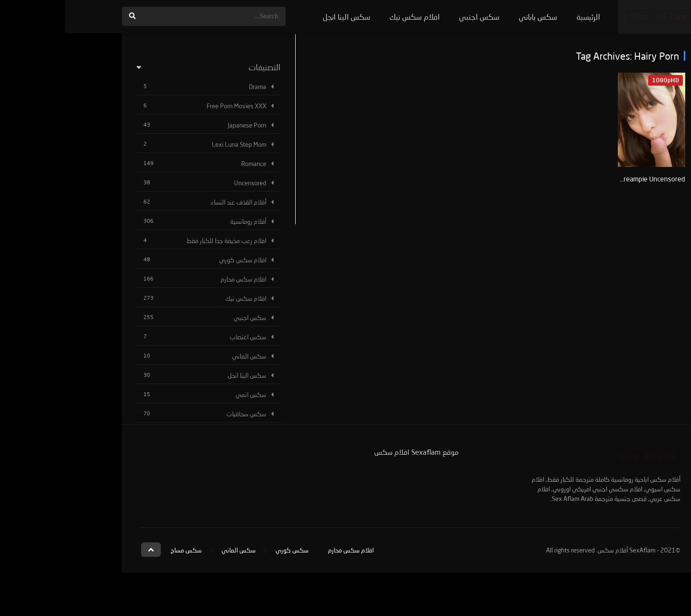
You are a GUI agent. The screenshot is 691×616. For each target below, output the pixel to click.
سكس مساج (121, 550)
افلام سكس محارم (178, 279)
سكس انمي (186, 395)
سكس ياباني (473, 17)
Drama (193, 87)
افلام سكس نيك (350, 17)
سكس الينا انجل (281, 17)
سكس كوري (227, 550)
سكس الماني (184, 356)
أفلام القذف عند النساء (174, 202)
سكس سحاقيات (181, 414)
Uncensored (185, 183)
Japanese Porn (182, 125)
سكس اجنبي (414, 17)
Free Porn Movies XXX (171, 106)
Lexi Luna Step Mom (174, 144)
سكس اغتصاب (183, 337)
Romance (189, 164)
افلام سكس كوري (178, 260)
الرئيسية (523, 17)
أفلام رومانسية (183, 221)
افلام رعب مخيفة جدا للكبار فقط (161, 241)
